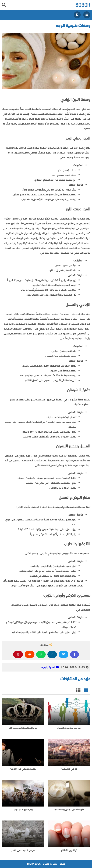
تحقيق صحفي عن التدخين (23, 769)
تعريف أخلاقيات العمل (69, 728)
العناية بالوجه (48, 667)
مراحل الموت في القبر (23, 850)
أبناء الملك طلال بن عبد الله (23, 728)
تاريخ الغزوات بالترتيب (23, 810)
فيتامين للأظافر (69, 850)
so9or (83, 5)
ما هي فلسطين (69, 769)
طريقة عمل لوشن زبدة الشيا (69, 810)
